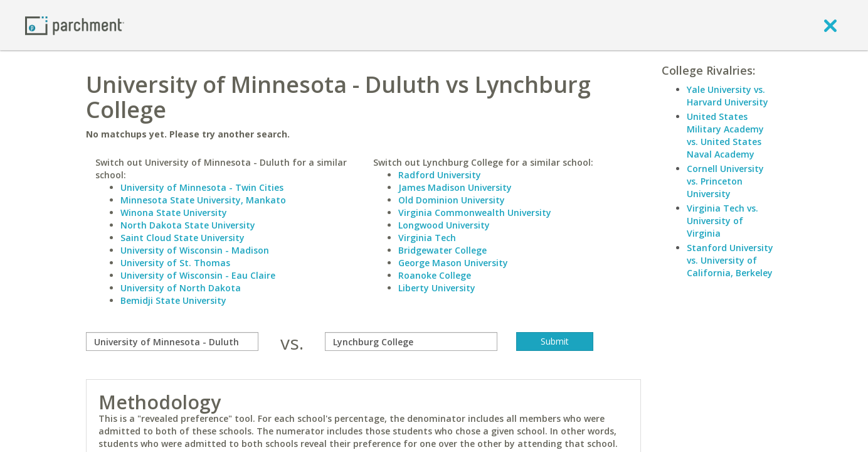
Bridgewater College (442, 250)
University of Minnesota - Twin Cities (202, 187)
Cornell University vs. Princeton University (725, 181)
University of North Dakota (181, 288)
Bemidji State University (173, 300)
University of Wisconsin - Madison (195, 250)
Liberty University (437, 288)
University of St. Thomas (175, 263)
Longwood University (444, 225)
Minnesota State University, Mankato (203, 200)
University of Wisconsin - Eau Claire (198, 275)
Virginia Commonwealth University (475, 213)
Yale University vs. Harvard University (728, 96)
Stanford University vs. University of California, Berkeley (730, 260)
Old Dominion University (452, 200)
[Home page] (75, 25)
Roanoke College (435, 275)
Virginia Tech (427, 238)
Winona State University (174, 213)
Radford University (440, 175)
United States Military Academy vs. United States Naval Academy (725, 135)
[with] (411, 342)
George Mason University (453, 263)
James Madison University (455, 187)
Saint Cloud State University (183, 238)
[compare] (172, 342)
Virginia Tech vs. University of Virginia (722, 221)
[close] (830, 25)
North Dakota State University (188, 225)
